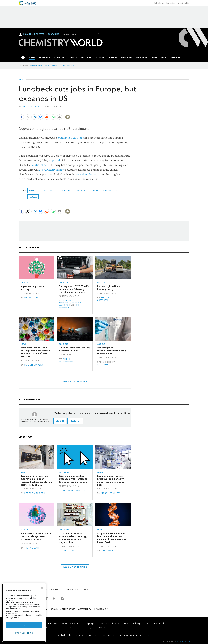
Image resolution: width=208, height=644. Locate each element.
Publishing (159, 3)
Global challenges (133, 623)
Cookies (54, 609)
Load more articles (75, 381)
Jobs (47, 65)
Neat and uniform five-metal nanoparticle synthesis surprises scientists (36, 536)
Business (33, 190)
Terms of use (68, 609)
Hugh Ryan (69, 551)
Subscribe (54, 34)
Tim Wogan (32, 548)
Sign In (27, 34)
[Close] (42, 588)
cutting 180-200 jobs (71, 138)
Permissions (100, 609)
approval (54, 160)
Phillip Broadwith (33, 107)
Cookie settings (24, 633)
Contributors (72, 589)
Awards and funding (110, 623)
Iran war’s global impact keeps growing (110, 288)
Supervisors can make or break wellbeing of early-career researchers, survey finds (111, 480)
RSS (84, 589)
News (22, 80)
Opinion (25, 283)
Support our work (155, 623)
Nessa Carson (33, 298)
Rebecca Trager (35, 493)
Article (101, 344)
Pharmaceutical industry (104, 190)
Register (39, 34)
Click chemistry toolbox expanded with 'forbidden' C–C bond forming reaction (74, 479)
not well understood (87, 174)
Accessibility (85, 609)
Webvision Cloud (183, 641)
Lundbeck (80, 190)
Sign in (60, 421)
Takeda (33, 197)
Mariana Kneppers (66, 302)
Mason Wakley (34, 365)
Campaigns (89, 623)
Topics (48, 589)
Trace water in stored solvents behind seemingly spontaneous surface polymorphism (73, 538)
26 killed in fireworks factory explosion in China (74, 349)
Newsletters (36, 65)
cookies (145, 635)
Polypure (103, 364)
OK (24, 625)
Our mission (51, 623)
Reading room (58, 65)
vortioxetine (39, 165)
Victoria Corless (74, 490)
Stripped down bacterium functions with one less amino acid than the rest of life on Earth (112, 538)
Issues (58, 589)
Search (100, 34)
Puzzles (71, 65)
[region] (24, 613)
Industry (66, 190)
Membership (183, 3)
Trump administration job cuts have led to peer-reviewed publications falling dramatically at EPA (36, 480)
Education (171, 3)
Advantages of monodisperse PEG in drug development (112, 351)
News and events (70, 623)
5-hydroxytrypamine (52, 170)
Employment (49, 190)
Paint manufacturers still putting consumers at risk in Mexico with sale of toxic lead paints (36, 352)
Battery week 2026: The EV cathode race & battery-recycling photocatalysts (74, 289)
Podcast (64, 283)
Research (64, 472)
